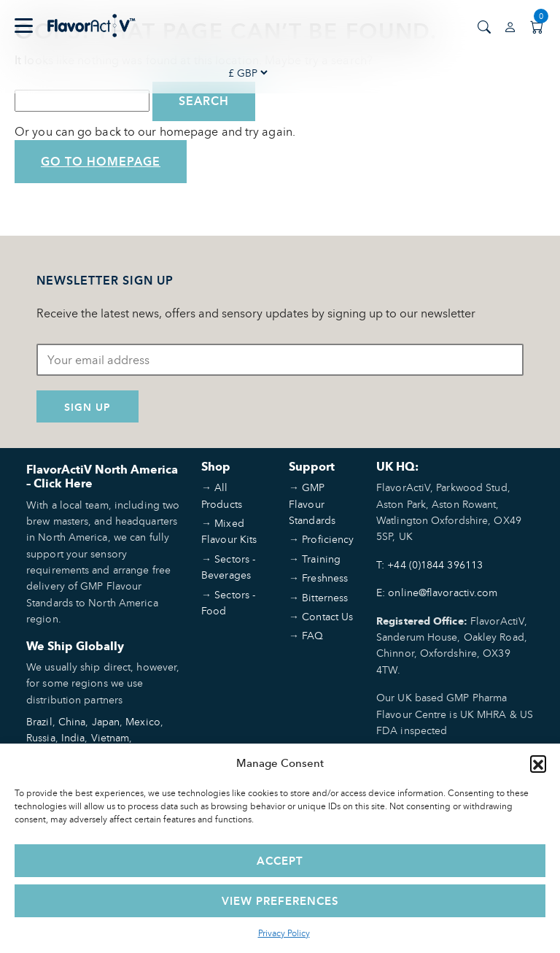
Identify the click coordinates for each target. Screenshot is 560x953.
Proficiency (328, 539)
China (72, 721)
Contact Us (327, 616)
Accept (280, 861)
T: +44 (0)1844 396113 (429, 564)
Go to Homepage (101, 162)
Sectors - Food (228, 602)
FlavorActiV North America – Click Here (102, 476)
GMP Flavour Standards (312, 503)
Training (321, 559)
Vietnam (110, 737)
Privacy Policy (284, 933)
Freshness (325, 578)
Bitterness (325, 597)
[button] (538, 763)
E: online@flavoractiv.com (437, 592)
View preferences (280, 901)
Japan (106, 721)
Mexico (143, 721)
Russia (41, 737)
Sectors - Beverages (228, 567)
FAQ (312, 635)
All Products (222, 495)
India (73, 737)
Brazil (39, 721)
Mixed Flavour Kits (229, 531)
